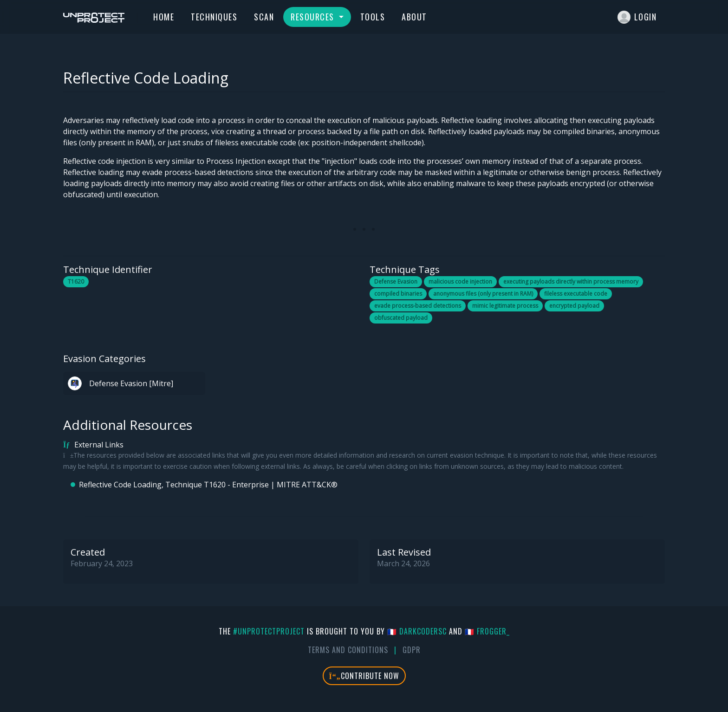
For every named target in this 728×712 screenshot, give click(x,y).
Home (164, 17)
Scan (264, 17)
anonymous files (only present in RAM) (483, 294)
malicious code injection (460, 282)
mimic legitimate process (505, 306)
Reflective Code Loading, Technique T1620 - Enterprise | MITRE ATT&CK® (208, 485)
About (414, 17)
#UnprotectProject (269, 631)
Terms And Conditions (348, 650)
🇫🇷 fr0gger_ (487, 631)
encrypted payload (574, 306)
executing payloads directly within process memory (571, 282)
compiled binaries (398, 294)
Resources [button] (314, 17)
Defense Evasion (396, 282)
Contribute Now (364, 676)
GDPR (412, 650)
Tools (373, 17)
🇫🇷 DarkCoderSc (417, 631)
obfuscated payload (401, 318)
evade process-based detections (418, 306)
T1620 (76, 282)
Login (637, 17)
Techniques (214, 17)
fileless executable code (576, 294)
